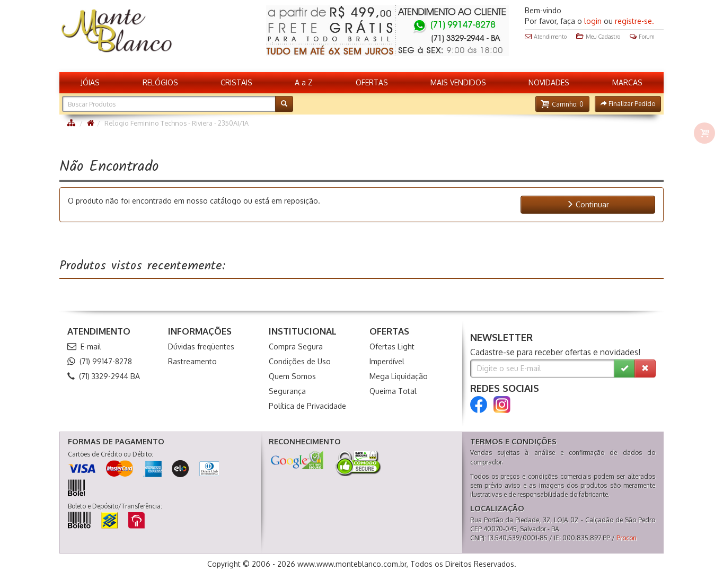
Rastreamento (192, 361)
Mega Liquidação (399, 376)
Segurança (287, 391)
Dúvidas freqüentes (201, 346)
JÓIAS (90, 82)
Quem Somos (292, 376)
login (593, 21)
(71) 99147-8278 (100, 361)
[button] (562, 104)
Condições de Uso (300, 361)
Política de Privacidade (307, 406)
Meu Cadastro (598, 37)
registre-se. (634, 21)
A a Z (304, 82)
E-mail (84, 346)
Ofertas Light (392, 346)
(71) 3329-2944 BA (104, 376)
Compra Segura (296, 346)
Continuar (588, 204)
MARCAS (627, 82)
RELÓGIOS (160, 82)
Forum (642, 37)
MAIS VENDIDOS (458, 82)
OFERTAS (372, 82)
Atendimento (546, 37)
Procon (627, 538)
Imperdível (387, 361)
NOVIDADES (549, 82)
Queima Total (393, 391)
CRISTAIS (236, 82)
